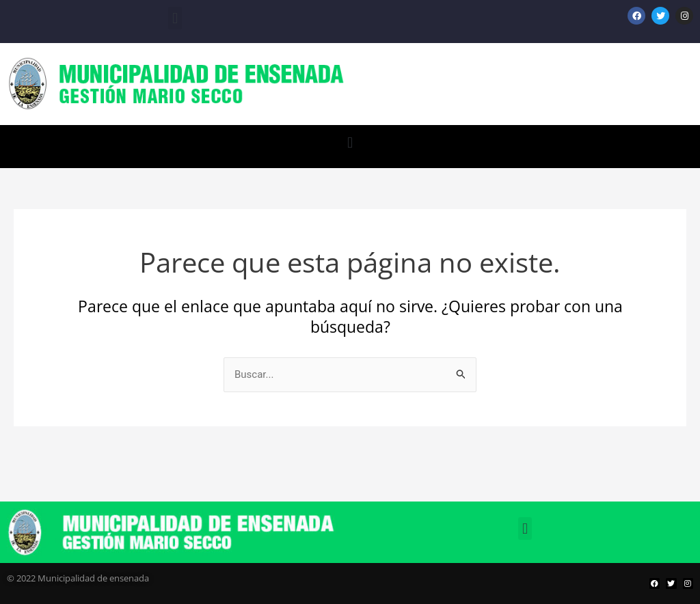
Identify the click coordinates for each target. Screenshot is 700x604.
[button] (175, 18)
